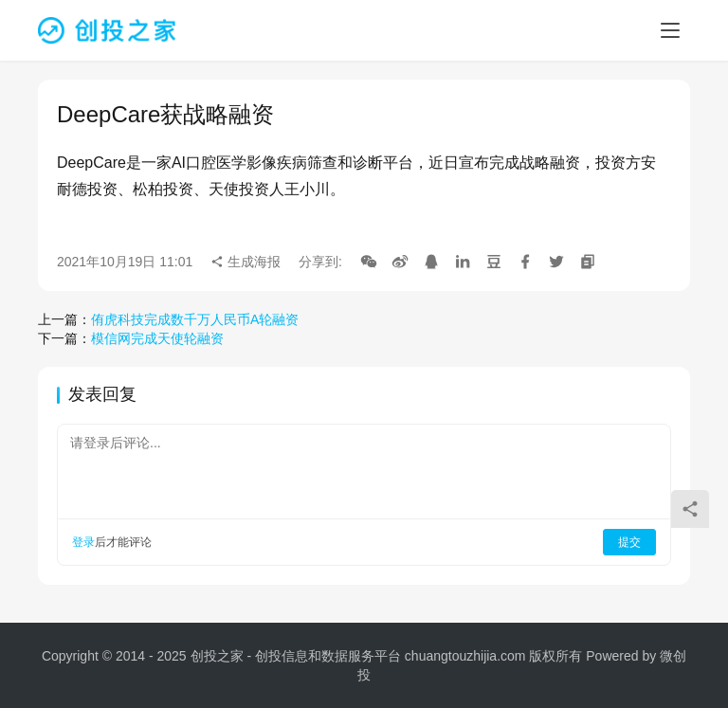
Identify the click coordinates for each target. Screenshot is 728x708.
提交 (629, 542)
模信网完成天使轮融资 (157, 338)
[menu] (670, 30)
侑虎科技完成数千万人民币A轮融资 (195, 319)
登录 (83, 542)
